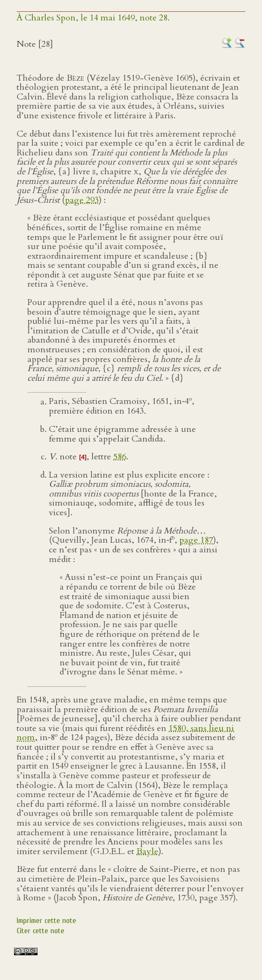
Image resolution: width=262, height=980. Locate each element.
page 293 (82, 200)
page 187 (196, 541)
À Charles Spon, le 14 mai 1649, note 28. (93, 18)
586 (120, 457)
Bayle (147, 851)
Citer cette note (41, 931)
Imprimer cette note (46, 921)
